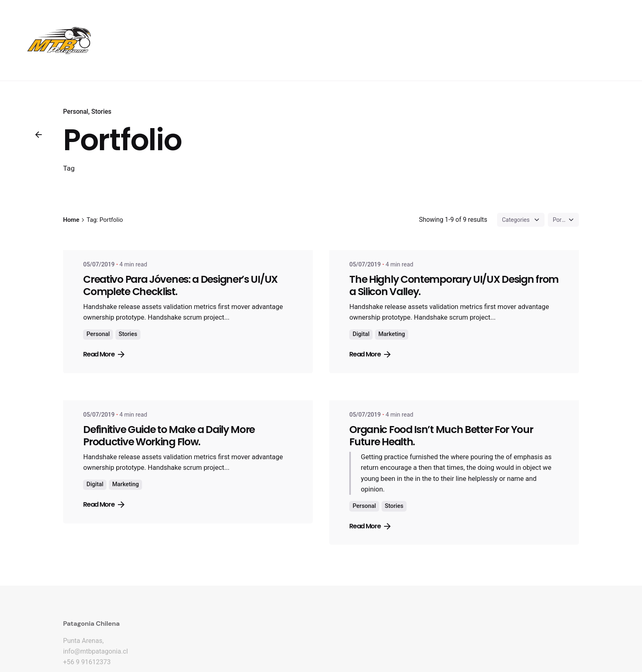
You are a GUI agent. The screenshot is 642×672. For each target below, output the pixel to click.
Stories (101, 112)
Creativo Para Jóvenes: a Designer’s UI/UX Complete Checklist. (180, 285)
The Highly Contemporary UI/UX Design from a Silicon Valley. (454, 285)
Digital (361, 334)
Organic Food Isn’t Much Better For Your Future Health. (441, 436)
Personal (76, 112)
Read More (104, 354)
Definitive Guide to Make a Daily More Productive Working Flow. (169, 436)
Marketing (392, 334)
